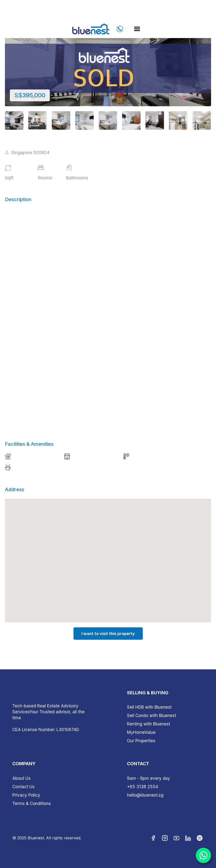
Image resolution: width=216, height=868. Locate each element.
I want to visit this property (108, 634)
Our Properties (141, 741)
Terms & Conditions (32, 804)
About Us (21, 778)
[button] (137, 29)
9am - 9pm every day (149, 778)
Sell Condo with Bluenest (152, 716)
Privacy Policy (26, 795)
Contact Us (23, 787)
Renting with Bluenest (149, 724)
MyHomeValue (141, 732)
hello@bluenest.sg (145, 795)
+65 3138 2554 (143, 787)
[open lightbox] (108, 63)
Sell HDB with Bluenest (149, 707)
